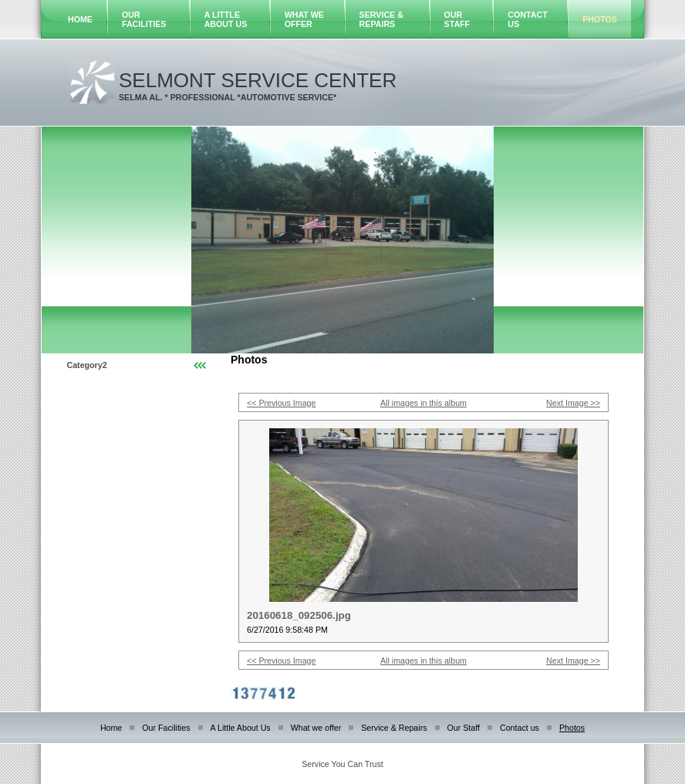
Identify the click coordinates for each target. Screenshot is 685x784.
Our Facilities (144, 19)
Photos (600, 19)
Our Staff (457, 19)
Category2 (87, 365)
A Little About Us (226, 19)
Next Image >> (573, 403)
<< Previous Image (281, 403)
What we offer (304, 19)
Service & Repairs (381, 19)
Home (80, 19)
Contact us (520, 728)
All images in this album (423, 403)
